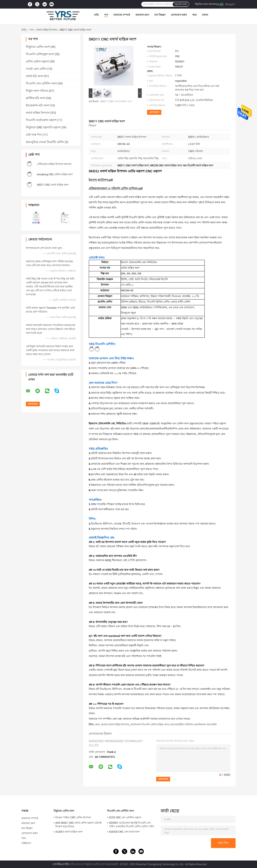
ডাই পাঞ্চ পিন (34, 135)
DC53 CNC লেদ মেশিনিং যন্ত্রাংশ (125, 817)
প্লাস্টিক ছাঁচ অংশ (36, 98)
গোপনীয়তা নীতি (61, 864)
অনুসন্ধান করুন (181, 4)
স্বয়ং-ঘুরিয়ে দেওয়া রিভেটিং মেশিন (45, 142)
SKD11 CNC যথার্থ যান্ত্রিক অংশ (53, 185)
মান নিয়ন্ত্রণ (160, 15)
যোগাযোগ (154, 112)
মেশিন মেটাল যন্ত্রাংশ (37, 62)
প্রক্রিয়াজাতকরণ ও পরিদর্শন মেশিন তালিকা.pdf (116, 188)
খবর (194, 15)
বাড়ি (96, 15)
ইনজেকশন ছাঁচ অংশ (37, 105)
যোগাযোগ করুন (179, 15)
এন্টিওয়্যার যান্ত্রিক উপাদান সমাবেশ (54, 164)
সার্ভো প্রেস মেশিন (36, 69)
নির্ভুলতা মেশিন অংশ (38, 47)
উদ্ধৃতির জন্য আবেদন (206, 4)
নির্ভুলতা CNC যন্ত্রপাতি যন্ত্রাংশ (43, 127)
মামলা (205, 15)
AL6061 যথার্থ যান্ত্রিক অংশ (69, 832)
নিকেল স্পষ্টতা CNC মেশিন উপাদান (73, 817)
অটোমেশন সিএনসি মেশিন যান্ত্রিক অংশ (150, 724)
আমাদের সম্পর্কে (122, 15)
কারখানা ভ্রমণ (142, 15)
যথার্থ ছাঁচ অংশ (34, 76)
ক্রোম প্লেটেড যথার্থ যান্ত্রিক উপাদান (112, 724)
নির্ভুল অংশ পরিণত (37, 91)
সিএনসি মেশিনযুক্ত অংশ (40, 54)
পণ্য (106, 15)
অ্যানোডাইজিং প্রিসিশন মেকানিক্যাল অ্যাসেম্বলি (193, 724)
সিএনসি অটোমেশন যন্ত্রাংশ (41, 120)
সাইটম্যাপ (26, 843)
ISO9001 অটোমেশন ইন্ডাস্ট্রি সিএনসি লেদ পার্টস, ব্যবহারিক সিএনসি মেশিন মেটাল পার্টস (131, 825)
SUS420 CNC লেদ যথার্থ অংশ (124, 832)
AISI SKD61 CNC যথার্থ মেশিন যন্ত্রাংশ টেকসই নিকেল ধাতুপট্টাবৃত (78, 825)
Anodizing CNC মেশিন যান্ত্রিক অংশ (55, 174)
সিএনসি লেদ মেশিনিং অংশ (41, 83)
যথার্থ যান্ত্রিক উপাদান (47, 30)
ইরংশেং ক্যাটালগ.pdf (101, 180)
